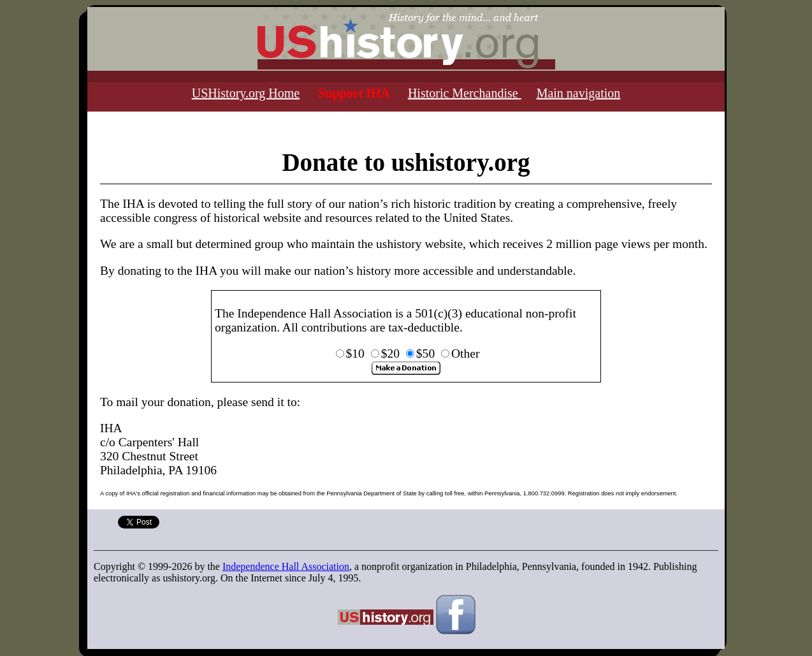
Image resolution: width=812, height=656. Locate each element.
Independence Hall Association (286, 566)
